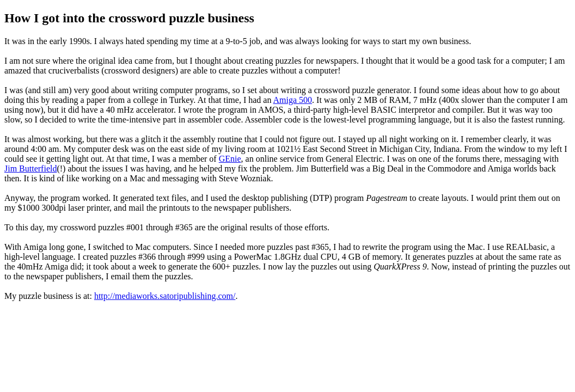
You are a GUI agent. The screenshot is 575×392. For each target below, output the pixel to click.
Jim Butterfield (30, 169)
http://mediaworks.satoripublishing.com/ (165, 296)
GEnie (230, 159)
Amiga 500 (293, 100)
